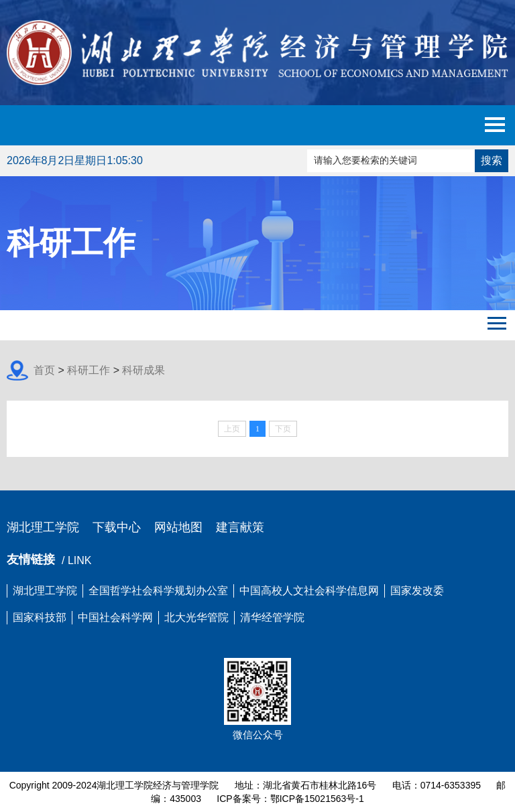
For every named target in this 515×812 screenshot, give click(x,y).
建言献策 (240, 527)
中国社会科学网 (115, 617)
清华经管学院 (272, 617)
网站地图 (178, 527)
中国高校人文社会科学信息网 (309, 591)
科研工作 (89, 370)
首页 (44, 370)
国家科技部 (40, 617)
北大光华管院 (196, 617)
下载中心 (117, 527)
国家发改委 (417, 591)
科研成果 (144, 370)
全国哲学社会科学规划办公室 (158, 591)
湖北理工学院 (43, 527)
